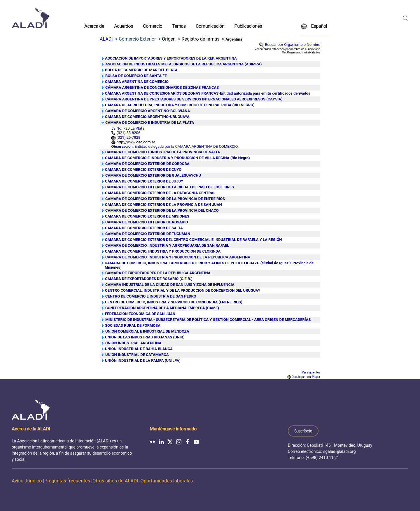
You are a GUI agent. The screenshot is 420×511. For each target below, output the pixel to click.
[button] (405, 18)
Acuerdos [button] (124, 26)
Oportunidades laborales (167, 481)
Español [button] (314, 26)
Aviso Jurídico (27, 481)
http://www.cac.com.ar (136, 142)
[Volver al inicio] (31, 18)
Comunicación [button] (210, 26)
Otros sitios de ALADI (115, 481)
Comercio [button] (153, 26)
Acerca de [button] (94, 26)
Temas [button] (179, 26)
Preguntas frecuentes (67, 481)
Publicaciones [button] (248, 26)
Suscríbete (303, 431)
